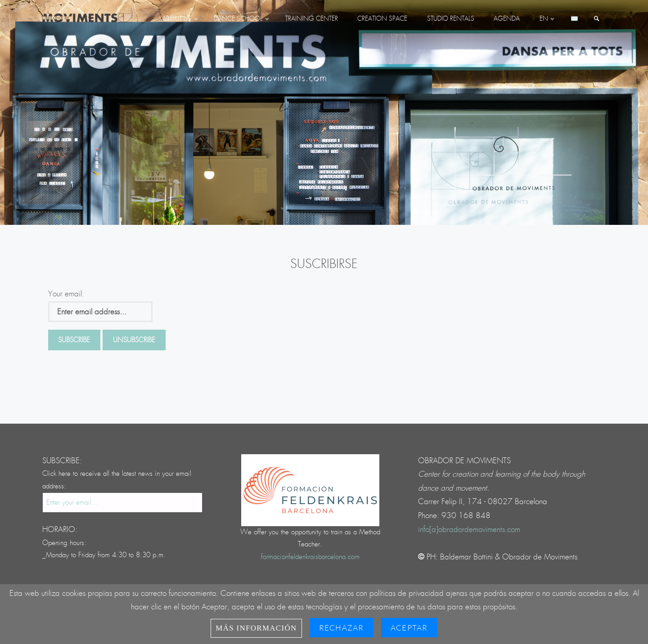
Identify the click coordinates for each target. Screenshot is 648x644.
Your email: (66, 294)
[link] (597, 19)
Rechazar (342, 628)
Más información (256, 628)
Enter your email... (72, 503)
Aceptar (409, 628)
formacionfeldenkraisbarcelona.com (310, 557)
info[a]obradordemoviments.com (469, 530)
